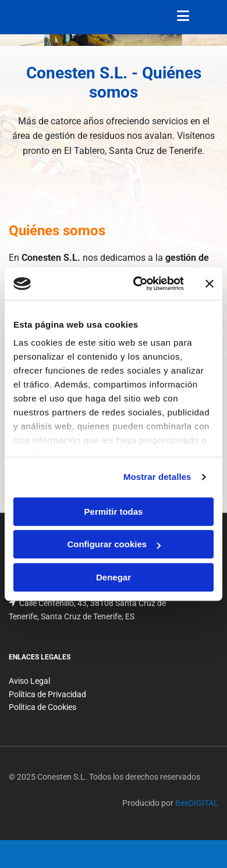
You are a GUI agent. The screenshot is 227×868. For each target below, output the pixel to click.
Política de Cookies (42, 707)
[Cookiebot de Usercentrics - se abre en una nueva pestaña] (138, 284)
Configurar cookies (114, 544)
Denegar (114, 577)
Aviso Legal (29, 681)
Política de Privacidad (47, 694)
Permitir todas (114, 512)
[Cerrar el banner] (210, 284)
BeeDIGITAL (197, 803)
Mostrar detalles (157, 477)
